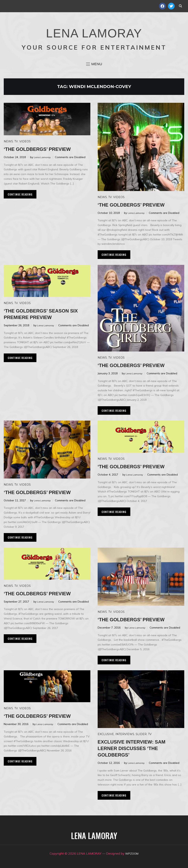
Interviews (125, 734)
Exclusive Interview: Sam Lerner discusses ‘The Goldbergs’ (140, 748)
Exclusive (106, 734)
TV (16, 141)
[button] (94, 64)
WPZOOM (132, 853)
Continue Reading (20, 194)
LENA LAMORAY (94, 31)
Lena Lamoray (43, 157)
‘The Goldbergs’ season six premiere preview (44, 314)
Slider (141, 734)
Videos (25, 141)
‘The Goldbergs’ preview (45, 149)
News (8, 141)
